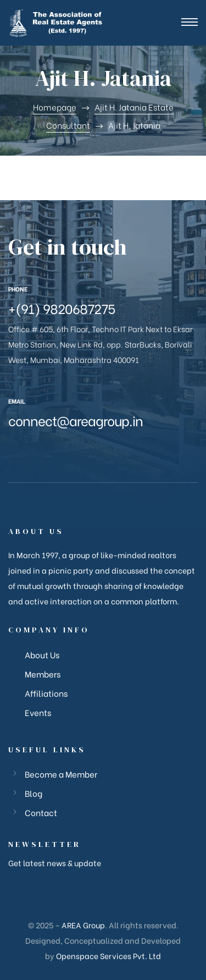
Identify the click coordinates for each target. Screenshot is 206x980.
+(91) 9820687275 (62, 308)
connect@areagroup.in (76, 420)
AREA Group (83, 925)
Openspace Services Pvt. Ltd (108, 956)
